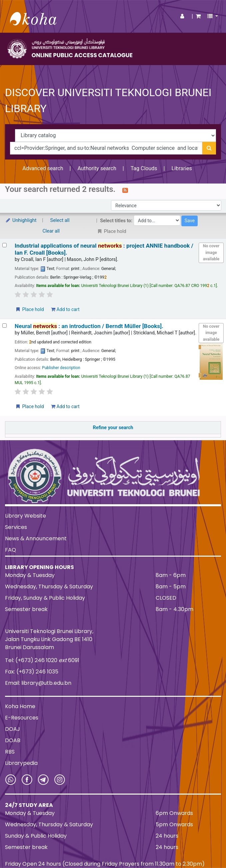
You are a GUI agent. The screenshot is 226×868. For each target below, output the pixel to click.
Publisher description (61, 368)
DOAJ (12, 729)
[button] (198, 16)
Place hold (29, 309)
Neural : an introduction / (89, 326)
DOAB (13, 740)
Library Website (25, 516)
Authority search (97, 168)
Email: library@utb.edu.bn (38, 683)
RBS (10, 752)
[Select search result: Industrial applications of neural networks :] (4, 245)
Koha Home (20, 706)
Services (16, 527)
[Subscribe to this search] (125, 190)
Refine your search (113, 428)
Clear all (51, 231)
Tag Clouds (144, 168)
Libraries (181, 168)
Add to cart (65, 309)
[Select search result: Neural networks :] (4, 326)
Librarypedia (21, 763)
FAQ (10, 550)
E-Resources (22, 718)
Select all (60, 220)
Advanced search (43, 168)
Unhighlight (21, 220)
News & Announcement (36, 538)
